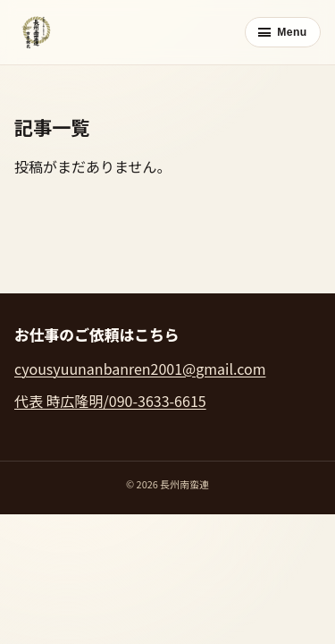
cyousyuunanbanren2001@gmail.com (140, 369)
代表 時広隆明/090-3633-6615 (110, 401)
